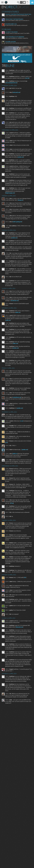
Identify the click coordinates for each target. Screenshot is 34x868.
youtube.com (21, 157)
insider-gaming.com (17, 222)
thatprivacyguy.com (10, 193)
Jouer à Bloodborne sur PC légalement (15, 37)
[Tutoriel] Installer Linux (11, 24)
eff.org (12, 503)
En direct (9, 7)
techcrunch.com (16, 92)
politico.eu (15, 454)
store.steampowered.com (11, 83)
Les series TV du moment (11, 32)
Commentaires (10, 12)
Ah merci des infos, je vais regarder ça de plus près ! (16, 25)
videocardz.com (19, 627)
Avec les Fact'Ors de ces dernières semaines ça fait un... (17, 43)
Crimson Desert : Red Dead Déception (14, 19)
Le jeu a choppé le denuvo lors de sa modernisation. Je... (17, 16)
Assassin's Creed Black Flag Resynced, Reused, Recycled (19, 14)
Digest (23, 7)
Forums (6, 29)
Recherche (18, 2)
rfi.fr (7, 443)
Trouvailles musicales (11, 42)
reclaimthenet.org (17, 397)
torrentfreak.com (15, 301)
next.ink (27, 78)
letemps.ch (20, 200)
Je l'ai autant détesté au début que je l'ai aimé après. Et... (18, 20)
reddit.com (18, 312)
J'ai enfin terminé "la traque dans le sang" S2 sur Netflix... (18, 33)
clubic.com (15, 343)
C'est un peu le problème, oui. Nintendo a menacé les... (17, 38)
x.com (22, 421)
